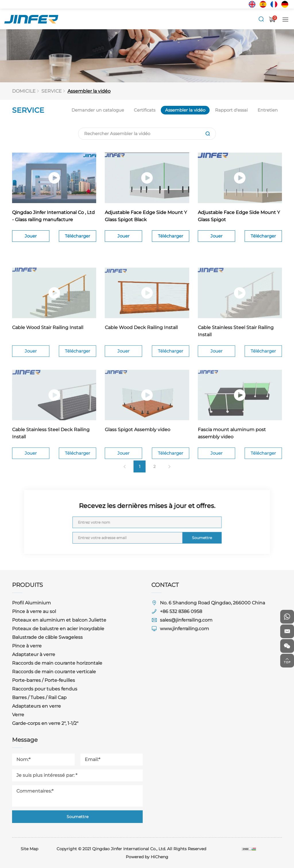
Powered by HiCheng (147, 857)
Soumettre (185, 533)
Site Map (29, 849)
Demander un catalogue (99, 110)
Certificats (145, 110)
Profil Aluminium (31, 603)
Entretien (266, 110)
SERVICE (53, 91)
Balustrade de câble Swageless (47, 637)
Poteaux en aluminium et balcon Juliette (59, 620)
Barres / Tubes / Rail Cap (39, 697)
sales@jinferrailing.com (186, 620)
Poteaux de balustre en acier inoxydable (58, 629)
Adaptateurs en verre (36, 706)
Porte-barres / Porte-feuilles (43, 680)
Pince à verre (27, 646)
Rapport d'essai (231, 110)
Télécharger (78, 238)
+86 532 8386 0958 (181, 611)
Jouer (31, 238)
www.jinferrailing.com (184, 629)
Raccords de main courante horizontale (57, 663)
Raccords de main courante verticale (54, 672)
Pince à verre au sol (34, 611)
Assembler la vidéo (90, 91)
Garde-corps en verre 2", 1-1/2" (45, 723)
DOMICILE (26, 91)
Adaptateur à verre (34, 654)
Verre (18, 715)
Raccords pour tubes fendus (45, 689)
